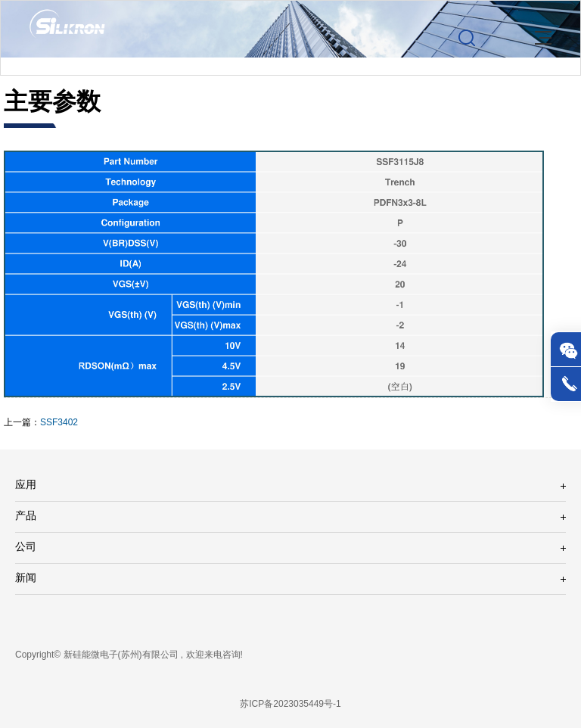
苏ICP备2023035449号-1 (290, 704)
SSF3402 (59, 423)
